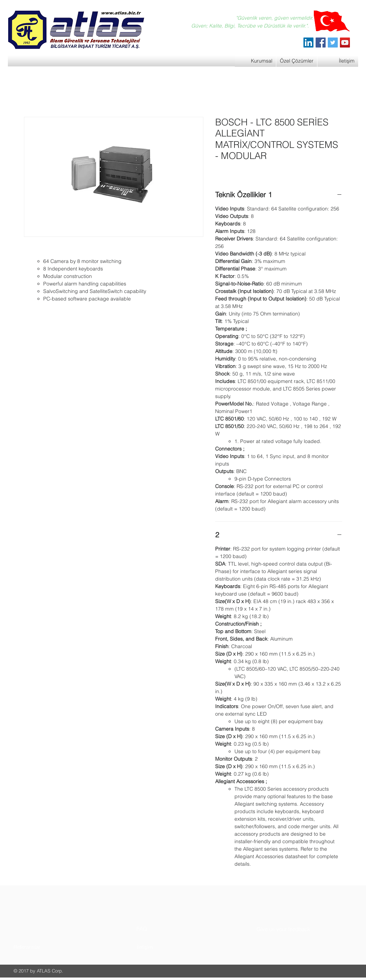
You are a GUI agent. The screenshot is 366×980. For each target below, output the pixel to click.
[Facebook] (321, 43)
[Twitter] (333, 43)
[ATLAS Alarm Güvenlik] (308, 43)
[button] (41, 947)
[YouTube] (345, 43)
